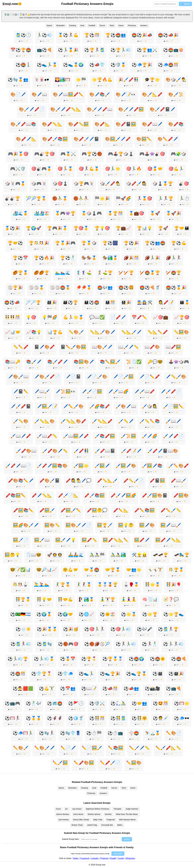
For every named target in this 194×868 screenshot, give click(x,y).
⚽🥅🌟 (182, 703)
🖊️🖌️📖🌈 (118, 391)
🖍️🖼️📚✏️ (23, 510)
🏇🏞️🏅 (110, 258)
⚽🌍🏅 (44, 614)
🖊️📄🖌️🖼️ (123, 377)
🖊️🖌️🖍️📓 (21, 406)
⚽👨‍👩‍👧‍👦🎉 (176, 674)
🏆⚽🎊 (92, 35)
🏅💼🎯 (136, 213)
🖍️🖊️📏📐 (42, 495)
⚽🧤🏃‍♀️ (47, 733)
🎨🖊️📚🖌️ (100, 94)
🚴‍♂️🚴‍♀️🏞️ (118, 555)
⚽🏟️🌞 (158, 659)
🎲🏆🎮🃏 (84, 184)
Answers (144, 25)
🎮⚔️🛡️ (18, 169)
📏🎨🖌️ (76, 332)
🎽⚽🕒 (23, 35)
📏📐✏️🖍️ (158, 332)
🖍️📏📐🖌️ (107, 481)
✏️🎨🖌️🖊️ (44, 748)
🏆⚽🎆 (110, 243)
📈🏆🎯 (182, 317)
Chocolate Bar (107, 825)
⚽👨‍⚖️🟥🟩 (23, 689)
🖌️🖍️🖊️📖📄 (18, 466)
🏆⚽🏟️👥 (116, 35)
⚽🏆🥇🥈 (113, 659)
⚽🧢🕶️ (182, 718)
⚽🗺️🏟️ (55, 703)
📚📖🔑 (13, 362)
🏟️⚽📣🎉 (168, 35)
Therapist (117, 809)
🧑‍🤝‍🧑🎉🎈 (174, 585)
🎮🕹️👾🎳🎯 (152, 154)
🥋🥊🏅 (131, 585)
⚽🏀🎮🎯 (68, 644)
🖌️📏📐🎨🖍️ (73, 421)
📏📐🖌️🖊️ (131, 332)
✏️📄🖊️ (68, 748)
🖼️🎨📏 (52, 525)
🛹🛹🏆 (161, 555)
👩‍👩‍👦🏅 (185, 302)
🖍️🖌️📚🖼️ (94, 495)
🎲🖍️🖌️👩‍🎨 (136, 184)
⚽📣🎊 (110, 689)
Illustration (61, 25)
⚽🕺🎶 (34, 703)
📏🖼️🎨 (181, 332)
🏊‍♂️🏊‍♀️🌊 (63, 273)
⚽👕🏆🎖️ (42, 674)
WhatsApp (130, 858)
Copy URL (118, 854)
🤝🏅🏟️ (92, 570)
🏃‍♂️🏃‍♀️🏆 (166, 198)
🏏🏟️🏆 (174, 273)
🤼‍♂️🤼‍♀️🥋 (20, 585)
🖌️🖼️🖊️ (102, 466)
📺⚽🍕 (44, 50)
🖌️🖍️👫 (81, 451)
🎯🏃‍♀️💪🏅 (89, 169)
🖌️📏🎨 (21, 421)
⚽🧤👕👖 (70, 733)
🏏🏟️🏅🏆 (150, 273)
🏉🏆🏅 (20, 273)
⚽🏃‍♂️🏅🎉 (68, 50)
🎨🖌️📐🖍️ (152, 94)
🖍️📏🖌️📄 (134, 481)
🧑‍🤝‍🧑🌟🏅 (152, 585)
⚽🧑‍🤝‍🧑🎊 (97, 718)
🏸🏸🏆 (33, 302)
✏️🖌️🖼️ (60, 763)
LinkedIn (95, 858)
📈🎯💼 (161, 317)
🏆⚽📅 (20, 258)
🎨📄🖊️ (18, 94)
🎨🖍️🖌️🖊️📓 (86, 139)
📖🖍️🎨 (152, 347)
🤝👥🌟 (134, 570)
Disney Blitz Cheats (81, 820)
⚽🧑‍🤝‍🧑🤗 (139, 718)
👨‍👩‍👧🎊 (110, 302)
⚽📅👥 (68, 689)
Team (112, 25)
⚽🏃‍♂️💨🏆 (18, 659)
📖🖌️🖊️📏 (128, 347)
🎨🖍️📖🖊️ (152, 124)
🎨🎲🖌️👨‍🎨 (176, 80)
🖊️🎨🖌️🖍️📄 (47, 377)
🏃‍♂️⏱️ (184, 198)
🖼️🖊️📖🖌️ (171, 525)
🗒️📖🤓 (34, 555)
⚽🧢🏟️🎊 (168, 65)
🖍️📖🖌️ (178, 481)
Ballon (120, 825)
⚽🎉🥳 (71, 629)
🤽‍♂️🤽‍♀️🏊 (42, 585)
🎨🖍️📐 (102, 124)
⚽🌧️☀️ (23, 629)
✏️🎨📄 (174, 733)
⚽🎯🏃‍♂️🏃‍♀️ (94, 629)
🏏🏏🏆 (126, 273)
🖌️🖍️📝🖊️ (131, 451)
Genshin (108, 814)
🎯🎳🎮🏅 (42, 169)
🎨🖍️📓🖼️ (126, 124)
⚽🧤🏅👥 (18, 80)
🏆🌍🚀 (34, 228)
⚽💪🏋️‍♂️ (47, 689)
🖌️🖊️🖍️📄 (173, 436)
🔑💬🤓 (155, 362)
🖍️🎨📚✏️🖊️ (21, 481)
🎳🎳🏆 (12, 198)
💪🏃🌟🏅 (73, 317)
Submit (127, 839)
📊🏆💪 (55, 332)
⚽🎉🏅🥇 (47, 629)
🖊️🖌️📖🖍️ (145, 391)
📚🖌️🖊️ (34, 362)
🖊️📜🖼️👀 (66, 391)
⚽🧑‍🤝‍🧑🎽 (118, 718)
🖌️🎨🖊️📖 (126, 406)
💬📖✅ (97, 317)
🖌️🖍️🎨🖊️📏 (55, 451)
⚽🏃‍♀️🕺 (150, 644)
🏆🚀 (163, 228)
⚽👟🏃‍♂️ (86, 674)
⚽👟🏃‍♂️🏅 (47, 65)
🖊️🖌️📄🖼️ (92, 391)
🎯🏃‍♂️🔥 (134, 169)
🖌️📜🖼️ (128, 436)
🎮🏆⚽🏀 (92, 154)
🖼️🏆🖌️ (105, 525)
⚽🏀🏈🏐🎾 (97, 644)
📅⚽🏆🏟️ (21, 50)
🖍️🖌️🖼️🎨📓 (155, 495)
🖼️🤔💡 (12, 555)
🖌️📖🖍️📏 (47, 436)
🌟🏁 (81, 80)
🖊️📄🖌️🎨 (97, 377)
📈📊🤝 (13, 332)
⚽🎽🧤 (44, 644)
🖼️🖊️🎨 (147, 525)
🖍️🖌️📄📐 (68, 495)
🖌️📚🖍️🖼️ (105, 436)
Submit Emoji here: (71, 839)
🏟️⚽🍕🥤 (150, 288)
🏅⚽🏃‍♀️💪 (68, 35)
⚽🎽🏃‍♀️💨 (21, 644)
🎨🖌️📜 (176, 94)
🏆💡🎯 (102, 228)
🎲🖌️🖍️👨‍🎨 (110, 184)
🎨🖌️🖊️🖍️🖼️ (131, 109)
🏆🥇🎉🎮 (65, 243)
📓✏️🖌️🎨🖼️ (73, 347)
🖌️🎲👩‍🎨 (150, 406)
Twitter (75, 858)
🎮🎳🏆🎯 (44, 154)
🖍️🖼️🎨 (181, 495)
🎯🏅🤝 (155, 169)
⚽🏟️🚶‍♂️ (23, 65)
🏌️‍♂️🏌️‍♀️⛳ (84, 273)
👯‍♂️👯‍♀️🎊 (12, 317)
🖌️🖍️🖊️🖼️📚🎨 (52, 466)
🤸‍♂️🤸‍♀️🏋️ (155, 570)
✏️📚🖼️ (116, 748)
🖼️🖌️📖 (42, 540)
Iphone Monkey (63, 814)
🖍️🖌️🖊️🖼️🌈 (123, 495)
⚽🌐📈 (86, 614)
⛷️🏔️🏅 (152, 733)
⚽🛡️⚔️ (97, 703)
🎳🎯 (184, 184)
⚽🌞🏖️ (108, 614)
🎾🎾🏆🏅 (36, 198)
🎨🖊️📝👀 (126, 94)
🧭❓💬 (171, 599)
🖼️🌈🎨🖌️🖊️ (26, 525)
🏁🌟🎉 (102, 198)
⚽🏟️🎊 (18, 674)
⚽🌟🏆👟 (174, 614)
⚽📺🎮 (12, 703)
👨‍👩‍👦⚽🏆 (70, 302)
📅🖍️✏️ (139, 317)
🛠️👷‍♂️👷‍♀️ (139, 555)
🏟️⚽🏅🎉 (176, 288)
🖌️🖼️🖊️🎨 (126, 466)
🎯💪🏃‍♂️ (176, 169)
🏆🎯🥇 (81, 228)
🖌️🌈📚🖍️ (100, 406)
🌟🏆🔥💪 (102, 80)
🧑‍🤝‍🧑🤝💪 (65, 599)
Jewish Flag (92, 825)
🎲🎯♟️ (60, 184)
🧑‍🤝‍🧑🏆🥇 (23, 599)
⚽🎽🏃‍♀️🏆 (168, 629)
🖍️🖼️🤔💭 (97, 510)
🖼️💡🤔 (126, 525)
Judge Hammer (132, 809)
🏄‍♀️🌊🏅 (20, 213)
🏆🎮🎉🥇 (57, 228)
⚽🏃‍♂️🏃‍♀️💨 (173, 644)
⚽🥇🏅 (34, 718)
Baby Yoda (98, 820)
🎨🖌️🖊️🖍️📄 (32, 109)
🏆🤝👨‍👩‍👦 (182, 228)
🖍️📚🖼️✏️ (16, 495)
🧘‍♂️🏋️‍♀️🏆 (108, 599)
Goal (82, 25)
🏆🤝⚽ (15, 243)
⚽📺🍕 (174, 689)
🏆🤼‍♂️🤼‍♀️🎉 (39, 243)
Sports (49, 25)
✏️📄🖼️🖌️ (92, 748)
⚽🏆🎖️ (89, 659)
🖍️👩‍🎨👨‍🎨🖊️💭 (78, 481)
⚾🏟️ (134, 733)
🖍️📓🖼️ (157, 481)
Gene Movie (78, 814)
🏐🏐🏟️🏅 (60, 288)
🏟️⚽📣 (12, 302)
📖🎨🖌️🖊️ (102, 347)
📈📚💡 (34, 332)
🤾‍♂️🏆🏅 (63, 585)
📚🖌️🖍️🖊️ (58, 362)
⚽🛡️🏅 (118, 65)
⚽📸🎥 (152, 689)
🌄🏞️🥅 (62, 80)
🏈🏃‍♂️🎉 (152, 258)
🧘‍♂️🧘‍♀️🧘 (129, 599)
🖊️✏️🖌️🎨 (73, 406)
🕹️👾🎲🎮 (179, 362)
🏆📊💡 (145, 228)
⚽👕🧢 (65, 674)
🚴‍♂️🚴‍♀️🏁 (97, 555)
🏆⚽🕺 (68, 258)
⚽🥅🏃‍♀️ (12, 718)
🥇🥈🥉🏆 (108, 585)
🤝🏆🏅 (113, 570)
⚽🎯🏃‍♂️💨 (121, 629)
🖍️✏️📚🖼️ (145, 510)
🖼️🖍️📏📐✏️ (116, 540)
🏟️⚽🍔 (126, 288)
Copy (21, 41)
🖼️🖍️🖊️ (142, 540)
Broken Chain (77, 825)
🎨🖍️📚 (176, 124)
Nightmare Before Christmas (98, 809)
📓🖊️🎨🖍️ (44, 347)
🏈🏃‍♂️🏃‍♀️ (174, 258)
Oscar (58, 809)
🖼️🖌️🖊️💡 (66, 540)
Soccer (102, 25)
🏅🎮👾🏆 (65, 213)
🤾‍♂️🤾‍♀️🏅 (84, 585)
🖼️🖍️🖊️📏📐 (168, 540)
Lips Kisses (77, 809)
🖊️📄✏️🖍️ (150, 377)
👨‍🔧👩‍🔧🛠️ (145, 302)
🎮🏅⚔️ (68, 154)
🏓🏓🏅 (84, 288)
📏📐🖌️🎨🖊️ (102, 332)
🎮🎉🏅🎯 (18, 154)
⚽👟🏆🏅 (136, 674)
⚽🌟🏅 (129, 614)
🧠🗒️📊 (150, 599)
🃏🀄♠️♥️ (42, 80)
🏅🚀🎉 (174, 213)
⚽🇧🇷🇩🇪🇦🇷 (20, 614)
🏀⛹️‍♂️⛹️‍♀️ (81, 198)
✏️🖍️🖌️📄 (110, 763)
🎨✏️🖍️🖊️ (168, 139)
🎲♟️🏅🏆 (163, 184)
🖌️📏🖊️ (126, 421)
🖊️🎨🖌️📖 (18, 377)
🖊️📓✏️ (21, 391)
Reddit (113, 858)
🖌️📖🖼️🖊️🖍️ (76, 436)
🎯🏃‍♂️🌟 (113, 169)
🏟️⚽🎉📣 (142, 35)
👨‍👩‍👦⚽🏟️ (92, 302)
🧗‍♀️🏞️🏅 (86, 599)
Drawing (73, 25)
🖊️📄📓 (73, 377)
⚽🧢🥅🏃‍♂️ (23, 733)
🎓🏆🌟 (152, 80)
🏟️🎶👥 (105, 288)
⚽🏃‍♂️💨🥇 (44, 659)
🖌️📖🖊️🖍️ (21, 436)
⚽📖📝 (89, 689)
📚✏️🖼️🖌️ (110, 362)
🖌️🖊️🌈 (150, 436)
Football (92, 25)
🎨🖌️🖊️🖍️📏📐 (66, 109)
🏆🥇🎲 (89, 243)
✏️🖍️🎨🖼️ (84, 763)
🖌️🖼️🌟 (81, 466)
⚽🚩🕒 (76, 703)
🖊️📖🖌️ (42, 391)
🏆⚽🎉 (131, 243)
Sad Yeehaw (64, 820)
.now (10, 4)
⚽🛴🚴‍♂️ (118, 703)
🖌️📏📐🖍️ (102, 421)
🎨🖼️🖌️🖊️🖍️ (118, 139)
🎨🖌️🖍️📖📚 (23, 124)
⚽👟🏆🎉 (110, 674)
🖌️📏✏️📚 (150, 421)
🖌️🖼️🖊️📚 (152, 466)
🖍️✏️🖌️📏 (171, 510)
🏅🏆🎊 (115, 213)
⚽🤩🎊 (161, 703)
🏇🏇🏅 (89, 258)
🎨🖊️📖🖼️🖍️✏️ (68, 94)
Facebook (85, 858)
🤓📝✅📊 (20, 570)
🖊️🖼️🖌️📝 (47, 406)
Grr (66, 809)
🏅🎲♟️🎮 (92, 213)
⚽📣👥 (131, 689)
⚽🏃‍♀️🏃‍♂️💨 (126, 644)
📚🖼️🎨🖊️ (84, 362)
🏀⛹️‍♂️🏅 (60, 198)
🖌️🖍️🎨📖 (26, 451)
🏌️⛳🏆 (105, 273)
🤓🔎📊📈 (47, 570)
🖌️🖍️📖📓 (105, 451)
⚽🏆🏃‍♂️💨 (121, 50)
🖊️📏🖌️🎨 (176, 377)
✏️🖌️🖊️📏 (139, 748)
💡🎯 (31, 317)
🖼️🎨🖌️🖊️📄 (78, 525)
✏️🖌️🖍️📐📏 (168, 748)
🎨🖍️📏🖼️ (78, 124)
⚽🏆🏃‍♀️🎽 (94, 50)
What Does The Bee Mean (127, 814)
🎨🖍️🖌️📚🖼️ (55, 139)
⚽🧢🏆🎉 (142, 65)
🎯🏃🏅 (65, 169)
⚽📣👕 (97, 65)
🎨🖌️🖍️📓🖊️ (162, 109)
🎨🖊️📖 (39, 94)
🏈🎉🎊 (131, 258)
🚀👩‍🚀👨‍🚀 (55, 555)
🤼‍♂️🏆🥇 (176, 570)
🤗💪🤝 (70, 570)
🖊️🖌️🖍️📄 (171, 391)
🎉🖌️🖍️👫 (128, 80)
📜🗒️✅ (134, 362)
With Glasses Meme (127, 820)
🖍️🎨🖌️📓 (50, 481)
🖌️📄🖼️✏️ (173, 406)
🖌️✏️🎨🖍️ (178, 466)
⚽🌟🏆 (150, 614)
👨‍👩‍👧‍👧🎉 (126, 302)
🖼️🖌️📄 (21, 540)
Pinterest (104, 858)
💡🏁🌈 (50, 317)
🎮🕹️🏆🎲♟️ (121, 154)
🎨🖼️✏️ (144, 139)
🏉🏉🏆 (42, 273)
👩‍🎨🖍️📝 (166, 302)
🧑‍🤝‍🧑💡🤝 (44, 599)
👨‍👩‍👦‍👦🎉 (52, 302)
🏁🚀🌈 (123, 198)
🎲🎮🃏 (39, 184)
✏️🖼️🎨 (134, 763)
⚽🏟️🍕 (179, 659)
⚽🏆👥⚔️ (147, 50)
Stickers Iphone (94, 814)
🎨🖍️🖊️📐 (26, 139)
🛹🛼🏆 (182, 555)
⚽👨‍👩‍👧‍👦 (158, 674)
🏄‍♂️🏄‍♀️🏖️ (42, 213)
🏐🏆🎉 (15, 288)
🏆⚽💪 (179, 243)
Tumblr (121, 858)
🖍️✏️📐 (121, 510)
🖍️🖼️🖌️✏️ (71, 510)
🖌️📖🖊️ (173, 421)
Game (121, 25)
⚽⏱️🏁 (94, 733)
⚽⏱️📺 (115, 733)
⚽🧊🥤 (76, 718)
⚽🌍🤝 (65, 614)
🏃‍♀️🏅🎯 (145, 198)
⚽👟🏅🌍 (73, 65)
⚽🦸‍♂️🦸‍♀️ (55, 718)
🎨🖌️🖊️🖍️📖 (100, 109)
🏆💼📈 (123, 228)
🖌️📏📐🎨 (44, 421)
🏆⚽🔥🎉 (44, 258)
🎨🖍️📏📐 (52, 124)
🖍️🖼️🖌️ (47, 510)
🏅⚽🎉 (12, 228)
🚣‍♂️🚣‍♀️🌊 (76, 555)
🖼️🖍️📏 (89, 540)
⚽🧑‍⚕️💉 (161, 718)
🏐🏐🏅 (36, 288)
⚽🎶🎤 (145, 629)
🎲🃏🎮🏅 (15, 184)
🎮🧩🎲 (178, 154)
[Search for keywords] (165, 4)
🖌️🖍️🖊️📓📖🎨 (163, 451)
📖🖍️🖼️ (173, 347)
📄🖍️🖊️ (118, 317)
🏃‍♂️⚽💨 (44, 35)
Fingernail (111, 820)
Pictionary (132, 25)
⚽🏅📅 (68, 659)
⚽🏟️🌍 (136, 659)
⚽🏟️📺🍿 (173, 50)
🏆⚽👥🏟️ (155, 243)
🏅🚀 (155, 213)
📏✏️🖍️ (21, 347)
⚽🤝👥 (139, 703)
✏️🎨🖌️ (21, 748)
